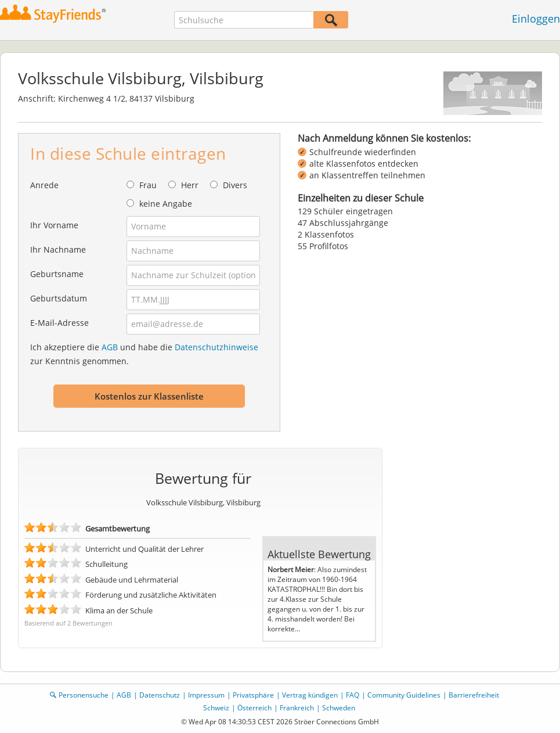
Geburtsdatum (59, 298)
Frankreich (297, 708)
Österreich (254, 708)
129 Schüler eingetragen (345, 211)
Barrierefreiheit (474, 695)
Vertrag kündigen (310, 695)
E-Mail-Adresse (59, 323)
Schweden (339, 708)
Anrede (44, 185)
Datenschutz (160, 695)
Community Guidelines (404, 695)
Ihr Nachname (58, 249)
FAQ (353, 695)
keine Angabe (166, 204)
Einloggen (536, 19)
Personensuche (84, 695)
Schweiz (216, 708)
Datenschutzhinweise (216, 347)
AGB (110, 347)
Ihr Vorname (54, 225)
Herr (190, 185)
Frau (148, 185)
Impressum (206, 695)
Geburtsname (57, 274)
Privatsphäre (253, 695)
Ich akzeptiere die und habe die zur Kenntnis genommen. (144, 354)
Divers (235, 185)
